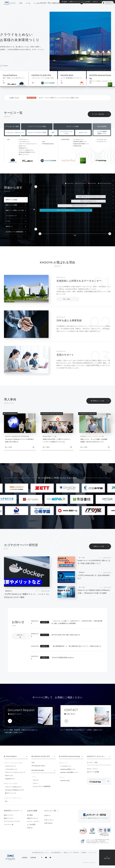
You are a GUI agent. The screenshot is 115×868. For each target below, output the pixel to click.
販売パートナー (9, 818)
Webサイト (9, 226)
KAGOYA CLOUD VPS (42, 756)
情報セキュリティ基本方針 (71, 853)
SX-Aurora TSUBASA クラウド (27, 152)
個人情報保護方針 (56, 853)
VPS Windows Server (48, 144)
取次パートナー (9, 815)
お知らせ (95, 2)
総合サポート (71, 7)
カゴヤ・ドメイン (92, 769)
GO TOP (107, 858)
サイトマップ (93, 853)
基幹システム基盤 (11, 205)
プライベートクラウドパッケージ (28, 144)
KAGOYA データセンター (96, 756)
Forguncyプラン (23, 148)
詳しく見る (67, 299)
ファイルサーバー (11, 216)
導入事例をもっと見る (98, 401)
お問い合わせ (48, 823)
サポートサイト (49, 820)
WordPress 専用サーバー (80, 142)
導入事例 (64, 2)
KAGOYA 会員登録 (93, 7)
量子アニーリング (24, 154)
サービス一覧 (45, 7)
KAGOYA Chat (77, 146)
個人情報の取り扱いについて (40, 853)
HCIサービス (22, 146)
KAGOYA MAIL (65, 140)
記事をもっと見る (99, 546)
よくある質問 (86, 2)
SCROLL (6, 66)
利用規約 (84, 853)
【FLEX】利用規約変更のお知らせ (63, 658)
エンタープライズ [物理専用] (42, 786)
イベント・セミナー (33, 821)
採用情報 (33, 858)
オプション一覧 (58, 7)
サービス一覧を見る (98, 114)
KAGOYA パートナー (107, 2)
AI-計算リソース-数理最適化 (15, 232)
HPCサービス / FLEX (11, 784)
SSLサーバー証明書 (93, 772)
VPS (44, 142)
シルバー (36, 783)
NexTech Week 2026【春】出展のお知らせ (66, 635)
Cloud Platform (11, 756)
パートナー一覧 (9, 825)
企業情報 (25, 858)
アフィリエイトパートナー (12, 821)
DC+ (9, 140)
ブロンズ (36, 780)
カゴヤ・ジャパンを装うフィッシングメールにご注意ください (59, 98)
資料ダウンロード (75, 2)
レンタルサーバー (78, 140)
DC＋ (7, 801)
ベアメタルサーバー (24, 142)
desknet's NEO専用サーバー (69, 772)
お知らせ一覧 (20, 636)
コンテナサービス (102, 140)
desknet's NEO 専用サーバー (81, 144)
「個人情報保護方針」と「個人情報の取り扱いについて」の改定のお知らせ (76, 646)
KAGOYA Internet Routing (70, 756)
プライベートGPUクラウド (26, 150)
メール (8, 221)
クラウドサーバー (24, 140)
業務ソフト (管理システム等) (15, 210)
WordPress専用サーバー (68, 769)
